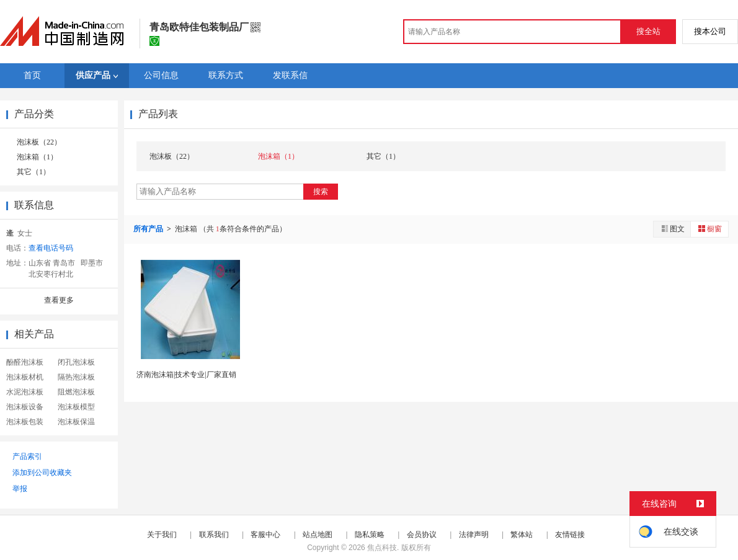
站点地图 (318, 535)
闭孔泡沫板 (76, 362)
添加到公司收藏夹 (42, 473)
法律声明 (474, 535)
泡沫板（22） (39, 142)
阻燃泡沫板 (76, 392)
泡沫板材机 (25, 377)
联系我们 (214, 535)
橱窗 (709, 229)
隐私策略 (370, 535)
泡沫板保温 (76, 422)
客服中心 (265, 535)
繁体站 (522, 535)
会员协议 (422, 535)
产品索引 (27, 456)
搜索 (321, 192)
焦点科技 (382, 548)
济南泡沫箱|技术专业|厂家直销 (186, 375)
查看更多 (59, 300)
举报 (20, 489)
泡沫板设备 (25, 407)
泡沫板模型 (76, 407)
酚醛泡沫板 (25, 362)
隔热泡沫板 (76, 377)
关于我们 (162, 535)
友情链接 (570, 535)
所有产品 (149, 229)
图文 (672, 229)
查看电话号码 (51, 248)
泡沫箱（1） (37, 157)
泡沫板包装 (25, 422)
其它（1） (33, 172)
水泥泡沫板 (25, 392)
